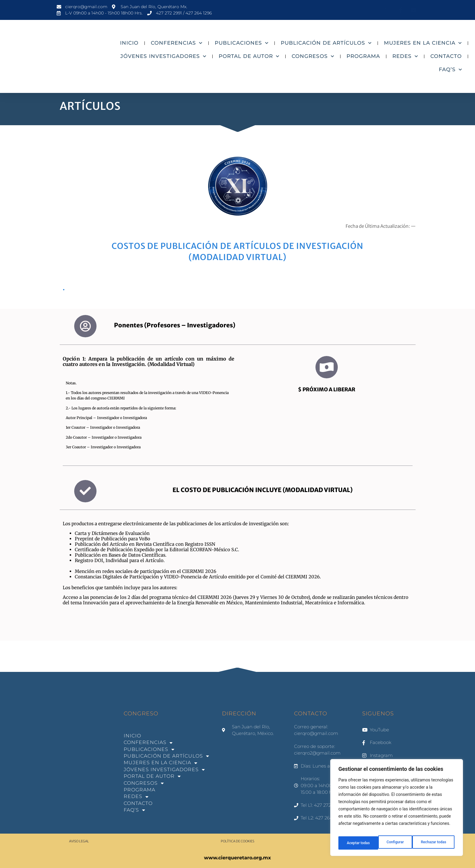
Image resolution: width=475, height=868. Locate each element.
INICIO (129, 43)
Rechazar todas (393, 843)
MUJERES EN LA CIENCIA (423, 43)
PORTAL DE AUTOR (249, 56)
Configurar (354, 843)
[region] (397, 810)
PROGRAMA (363, 56)
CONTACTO (446, 56)
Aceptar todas (435, 843)
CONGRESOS (313, 56)
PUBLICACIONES (242, 43)
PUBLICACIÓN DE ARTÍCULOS (326, 43)
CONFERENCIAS (177, 43)
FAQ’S (450, 70)
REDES (405, 56)
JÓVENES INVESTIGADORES (163, 56)
